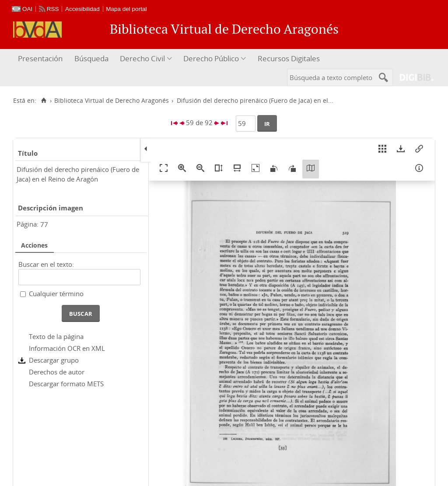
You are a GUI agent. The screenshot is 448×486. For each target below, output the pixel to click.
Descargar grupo (54, 360)
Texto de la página (56, 336)
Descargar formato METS (66, 384)
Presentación (40, 58)
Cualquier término (56, 294)
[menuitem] (41, 59)
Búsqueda (91, 58)
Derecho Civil (142, 58)
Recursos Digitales (289, 58)
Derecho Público (211, 58)
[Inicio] (44, 101)
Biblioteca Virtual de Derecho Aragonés (112, 101)
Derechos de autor (57, 372)
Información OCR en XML (67, 348)
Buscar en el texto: (46, 264)
